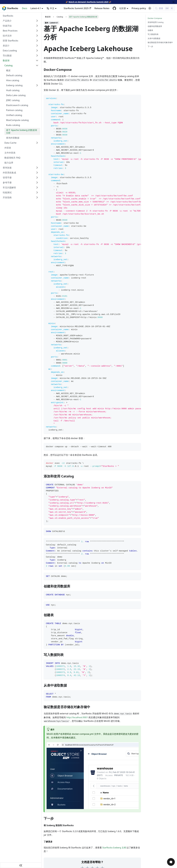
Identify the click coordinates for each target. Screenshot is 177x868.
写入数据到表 (153, 34)
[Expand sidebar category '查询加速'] (37, 168)
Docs (25, 8)
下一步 (150, 46)
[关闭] (174, 2)
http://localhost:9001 (77, 717)
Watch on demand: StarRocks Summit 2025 (88, 2)
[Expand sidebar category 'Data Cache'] (37, 143)
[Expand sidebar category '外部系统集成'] (37, 173)
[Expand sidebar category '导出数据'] (37, 56)
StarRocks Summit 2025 (77, 8)
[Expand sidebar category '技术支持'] (37, 36)
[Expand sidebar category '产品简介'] (37, 21)
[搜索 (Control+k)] (164, 8)
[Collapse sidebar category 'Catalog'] (37, 65)
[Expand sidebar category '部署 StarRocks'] (37, 41)
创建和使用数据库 (155, 26)
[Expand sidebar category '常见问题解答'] (37, 187)
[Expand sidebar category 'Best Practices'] (37, 31)
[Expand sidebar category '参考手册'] (37, 183)
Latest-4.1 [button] (36, 8)
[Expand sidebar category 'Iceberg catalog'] (37, 85)
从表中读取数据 (154, 38)
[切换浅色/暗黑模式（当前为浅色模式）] (150, 8)
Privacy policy (139, 8)
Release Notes (102, 8)
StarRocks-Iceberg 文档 (114, 848)
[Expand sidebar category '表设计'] (37, 46)
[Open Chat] (171, 862)
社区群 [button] (123, 8)
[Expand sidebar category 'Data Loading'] (37, 51)
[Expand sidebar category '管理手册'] (37, 178)
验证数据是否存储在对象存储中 (160, 42)
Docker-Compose (155, 18)
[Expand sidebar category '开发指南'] (37, 197)
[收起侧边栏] (21, 865)
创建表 (150, 30)
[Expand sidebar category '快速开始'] (37, 26)
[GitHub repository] (114, 8)
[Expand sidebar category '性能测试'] (37, 192)
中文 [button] (50, 8)
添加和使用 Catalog (156, 22)
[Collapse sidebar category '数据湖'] (37, 60)
